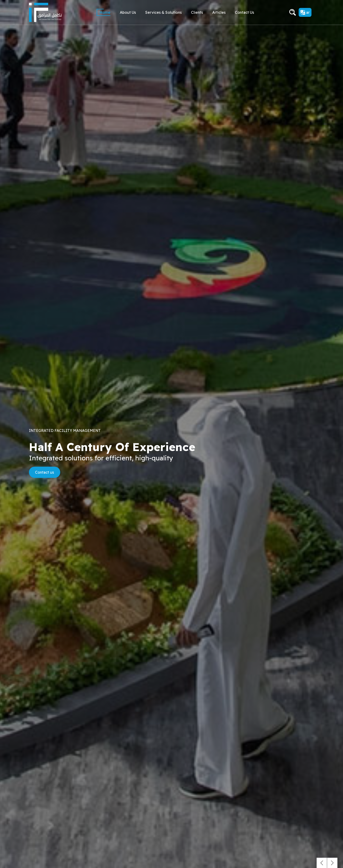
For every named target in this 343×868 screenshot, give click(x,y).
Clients (197, 12)
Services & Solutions (163, 12)
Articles (219, 12)
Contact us (244, 12)
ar (305, 12)
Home (105, 12)
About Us (128, 12)
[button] (322, 863)
